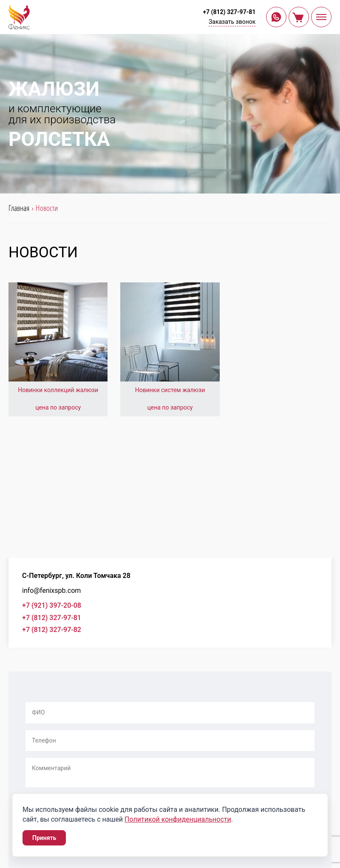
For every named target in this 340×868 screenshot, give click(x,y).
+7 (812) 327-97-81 (229, 12)
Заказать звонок (232, 22)
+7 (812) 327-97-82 (52, 630)
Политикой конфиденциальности (178, 819)
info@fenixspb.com (51, 591)
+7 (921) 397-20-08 (52, 605)
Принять (44, 838)
